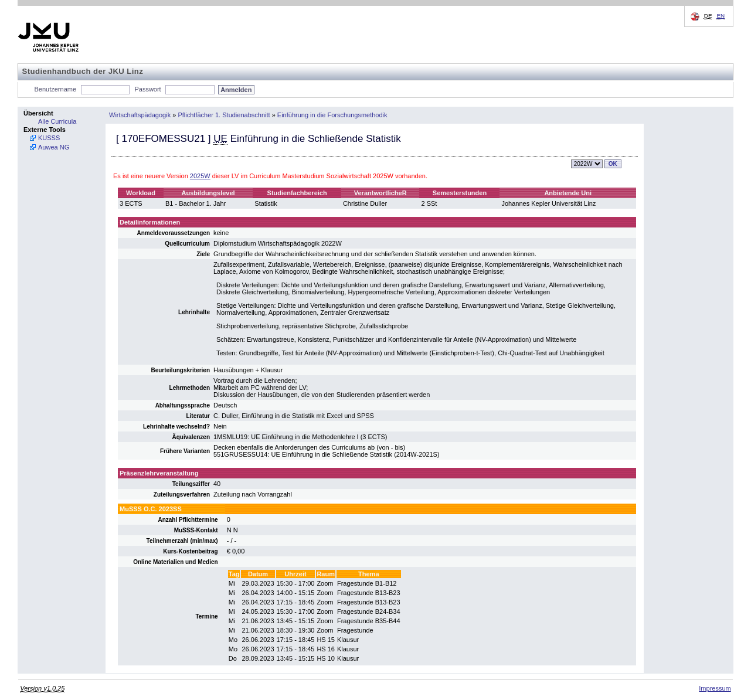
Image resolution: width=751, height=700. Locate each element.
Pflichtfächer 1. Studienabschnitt (224, 115)
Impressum (715, 688)
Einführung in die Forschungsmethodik (332, 115)
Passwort (147, 89)
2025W (200, 176)
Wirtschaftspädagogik (140, 115)
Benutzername (56, 89)
